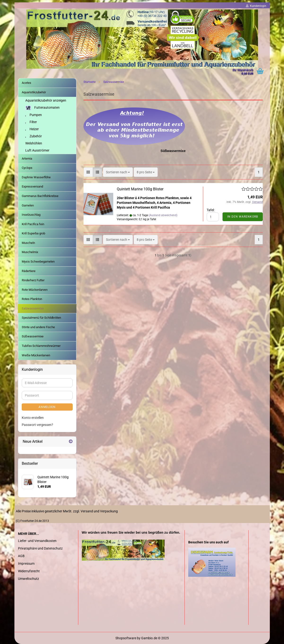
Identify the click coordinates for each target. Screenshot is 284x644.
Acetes (26, 83)
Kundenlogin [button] (256, 6)
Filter (31, 122)
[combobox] (118, 172)
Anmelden (47, 407)
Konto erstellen (33, 418)
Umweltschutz (28, 579)
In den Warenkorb (243, 217)
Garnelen (28, 205)
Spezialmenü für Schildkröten (41, 318)
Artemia (27, 159)
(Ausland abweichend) (163, 215)
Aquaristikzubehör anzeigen (46, 100)
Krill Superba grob (33, 233)
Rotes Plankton (32, 299)
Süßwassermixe (33, 336)
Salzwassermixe (33, 308)
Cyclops (27, 168)
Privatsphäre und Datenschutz (40, 548)
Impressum (26, 563)
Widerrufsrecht (29, 571)
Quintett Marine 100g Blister (140, 189)
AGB (21, 556)
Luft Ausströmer (37, 150)
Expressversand (32, 186)
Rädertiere (29, 271)
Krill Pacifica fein (33, 224)
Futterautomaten (42, 108)
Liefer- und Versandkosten (37, 541)
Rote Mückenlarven (35, 290)
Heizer (32, 129)
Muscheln (28, 243)
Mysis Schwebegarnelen (38, 262)
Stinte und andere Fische (38, 327)
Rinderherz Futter (33, 280)
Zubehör (34, 136)
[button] (88, 172)
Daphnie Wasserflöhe (36, 177)
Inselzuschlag (31, 215)
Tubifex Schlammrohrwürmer (41, 346)
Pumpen (34, 115)
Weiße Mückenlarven (36, 355)
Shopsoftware (126, 638)
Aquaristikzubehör (34, 92)
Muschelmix (30, 252)
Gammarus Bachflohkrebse (40, 196)
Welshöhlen (34, 143)
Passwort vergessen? (37, 425)
